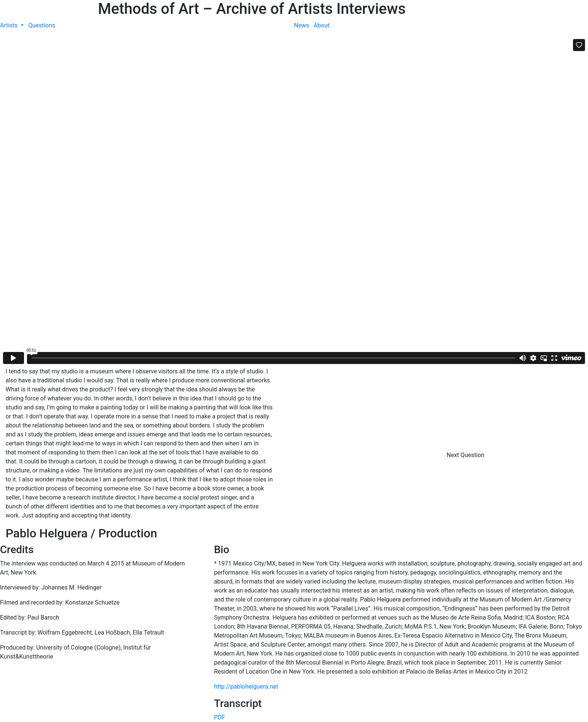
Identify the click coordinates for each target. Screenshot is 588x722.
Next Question (466, 455)
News (301, 25)
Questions (42, 25)
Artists (10, 25)
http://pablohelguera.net (246, 687)
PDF (220, 717)
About (322, 25)
